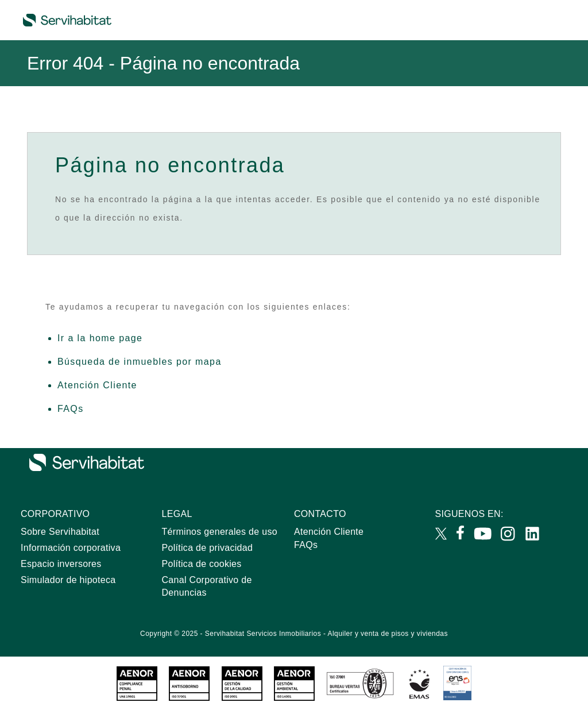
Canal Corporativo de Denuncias (207, 586)
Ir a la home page (100, 338)
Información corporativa (71, 548)
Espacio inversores (61, 564)
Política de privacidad (208, 548)
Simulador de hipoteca (68, 580)
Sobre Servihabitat (60, 532)
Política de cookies (202, 564)
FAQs (71, 409)
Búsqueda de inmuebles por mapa (140, 362)
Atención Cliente (97, 385)
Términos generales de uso (220, 532)
